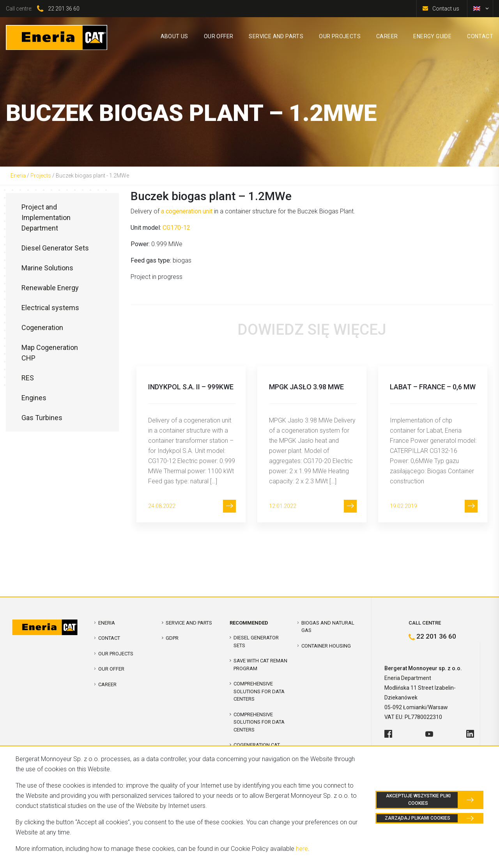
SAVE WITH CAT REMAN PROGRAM (260, 665)
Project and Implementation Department (46, 217)
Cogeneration (42, 327)
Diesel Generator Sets (55, 248)
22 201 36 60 (64, 9)
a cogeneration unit (187, 211)
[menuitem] (477, 9)
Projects (41, 176)
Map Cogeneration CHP (50, 353)
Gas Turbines (42, 418)
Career (107, 684)
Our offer (111, 669)
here (302, 849)
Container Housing (326, 646)
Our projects (116, 654)
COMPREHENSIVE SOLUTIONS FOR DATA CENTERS (259, 691)
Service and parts (189, 623)
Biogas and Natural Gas (328, 627)
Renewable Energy (50, 288)
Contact (109, 638)
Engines (34, 398)
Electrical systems (50, 308)
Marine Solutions (47, 268)
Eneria (18, 176)
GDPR (172, 638)
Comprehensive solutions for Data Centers (259, 722)
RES (28, 378)
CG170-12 (176, 228)
